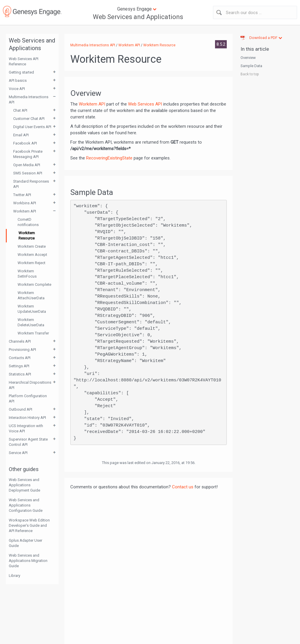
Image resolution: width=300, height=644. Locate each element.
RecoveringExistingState (109, 158)
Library (15, 576)
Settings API (19, 366)
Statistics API (20, 374)
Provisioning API (22, 350)
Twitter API (22, 195)
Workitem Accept (32, 255)
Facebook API (25, 143)
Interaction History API (27, 418)
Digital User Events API (32, 127)
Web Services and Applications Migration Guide (28, 561)
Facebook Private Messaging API (28, 154)
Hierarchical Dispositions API (30, 385)
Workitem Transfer (33, 333)
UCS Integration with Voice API (26, 428)
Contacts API (20, 358)
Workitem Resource (27, 236)
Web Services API (145, 104)
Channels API (20, 341)
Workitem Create (32, 246)
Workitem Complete (34, 284)
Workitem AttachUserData (31, 295)
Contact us (183, 487)
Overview (248, 58)
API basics (18, 80)
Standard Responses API (31, 184)
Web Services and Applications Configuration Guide (26, 505)
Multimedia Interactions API (29, 100)
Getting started (21, 72)
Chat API (20, 110)
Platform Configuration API (28, 399)
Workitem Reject (31, 263)
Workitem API (25, 211)
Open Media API (27, 165)
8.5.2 (221, 44)
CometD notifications (28, 222)
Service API (18, 453)
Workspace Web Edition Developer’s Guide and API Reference (29, 525)
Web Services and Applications (138, 17)
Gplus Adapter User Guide (25, 543)
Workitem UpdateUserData (32, 309)
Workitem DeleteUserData (31, 322)
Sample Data (251, 66)
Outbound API (21, 409)
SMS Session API (28, 173)
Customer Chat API (29, 119)
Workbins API (25, 203)
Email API (21, 135)
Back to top (250, 74)
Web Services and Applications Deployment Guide (24, 485)
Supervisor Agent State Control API (28, 442)
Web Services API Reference (24, 61)
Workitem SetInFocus (27, 274)
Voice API (17, 89)
